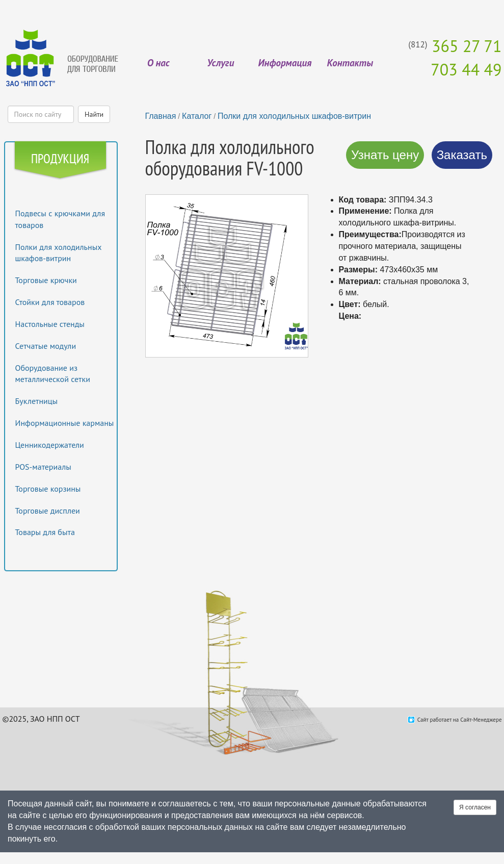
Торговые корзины (48, 489)
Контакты (350, 63)
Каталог (197, 116)
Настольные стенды (50, 324)
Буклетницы (37, 401)
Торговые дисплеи (48, 511)
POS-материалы (43, 467)
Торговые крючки (46, 280)
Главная (161, 116)
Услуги (220, 63)
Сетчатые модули (46, 346)
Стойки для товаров (50, 302)
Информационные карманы (65, 423)
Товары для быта (45, 532)
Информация (285, 63)
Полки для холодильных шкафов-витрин (294, 116)
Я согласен (475, 807)
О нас (158, 63)
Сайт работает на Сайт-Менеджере (460, 720)
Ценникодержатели (50, 445)
